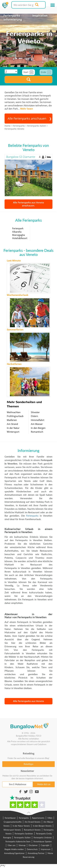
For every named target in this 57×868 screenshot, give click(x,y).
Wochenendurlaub (18, 295)
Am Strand (12, 424)
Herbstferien (14, 364)
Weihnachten (14, 412)
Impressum (46, 849)
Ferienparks (12, 16)
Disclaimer (33, 845)
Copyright (45, 845)
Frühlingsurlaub (15, 416)
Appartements (38, 818)
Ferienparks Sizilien (22, 838)
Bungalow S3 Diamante (21, 157)
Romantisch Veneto (32, 830)
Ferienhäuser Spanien (43, 841)
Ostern (34, 416)
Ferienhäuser (10, 818)
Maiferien (12, 420)
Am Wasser (37, 424)
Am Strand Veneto (33, 822)
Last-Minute (14, 260)
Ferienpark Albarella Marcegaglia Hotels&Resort (20, 233)
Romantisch (37, 432)
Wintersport (13, 432)
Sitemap (22, 845)
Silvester (35, 412)
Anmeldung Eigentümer (14, 853)
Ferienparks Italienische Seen (18, 841)
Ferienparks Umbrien (43, 838)
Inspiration (40, 16)
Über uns (12, 845)
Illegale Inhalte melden (14, 849)
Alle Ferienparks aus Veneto (28, 701)
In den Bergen (38, 428)
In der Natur (13, 428)
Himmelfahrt (38, 420)
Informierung (13, 19)
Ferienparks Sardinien (24, 834)
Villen (50, 818)
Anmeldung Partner (36, 853)
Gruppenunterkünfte (13, 822)
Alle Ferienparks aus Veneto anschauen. (28, 204)
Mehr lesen (27, 109)
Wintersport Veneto (12, 830)
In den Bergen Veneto (42, 826)
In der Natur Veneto (21, 826)
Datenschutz (32, 849)
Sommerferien (15, 329)
